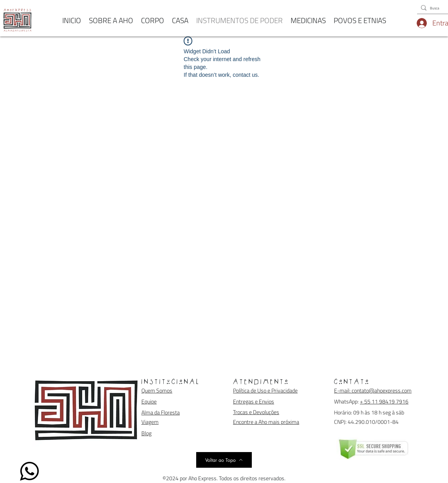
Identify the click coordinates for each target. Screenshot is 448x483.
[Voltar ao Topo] (224, 460)
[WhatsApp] (29, 471)
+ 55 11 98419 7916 (384, 401)
